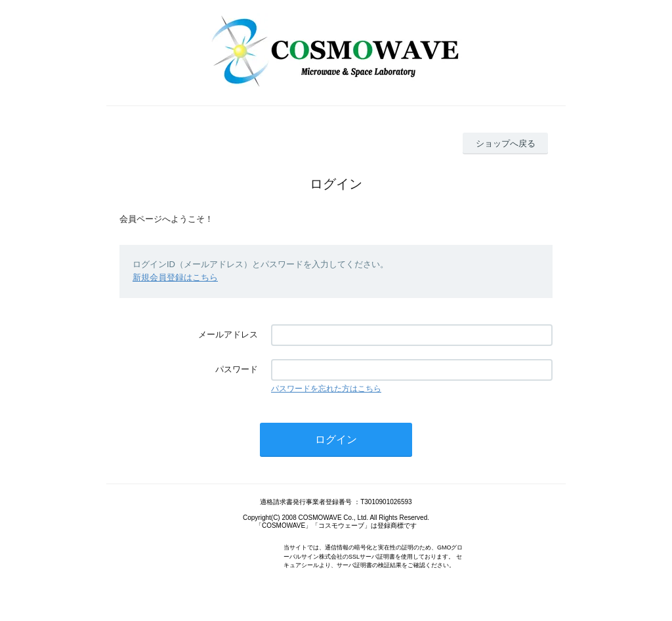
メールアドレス (228, 334)
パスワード (237, 369)
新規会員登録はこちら (175, 277)
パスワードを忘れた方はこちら (326, 389)
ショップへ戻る (506, 143)
